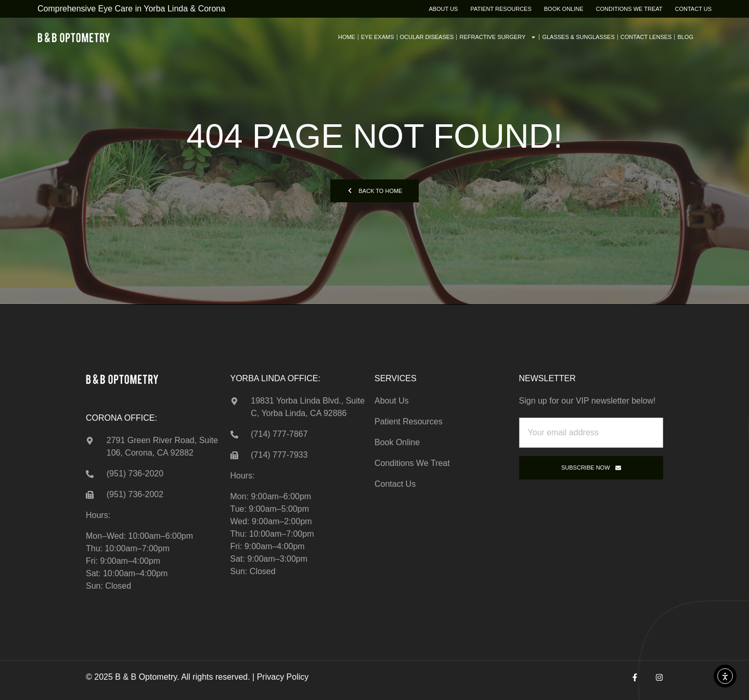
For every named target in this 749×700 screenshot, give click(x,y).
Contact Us (694, 9)
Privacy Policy (283, 677)
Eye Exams (378, 37)
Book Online (564, 9)
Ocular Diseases (427, 37)
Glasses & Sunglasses (578, 37)
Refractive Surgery (498, 37)
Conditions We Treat (629, 9)
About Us (443, 9)
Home (347, 37)
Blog (685, 37)
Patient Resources (501, 9)
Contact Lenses (646, 37)
